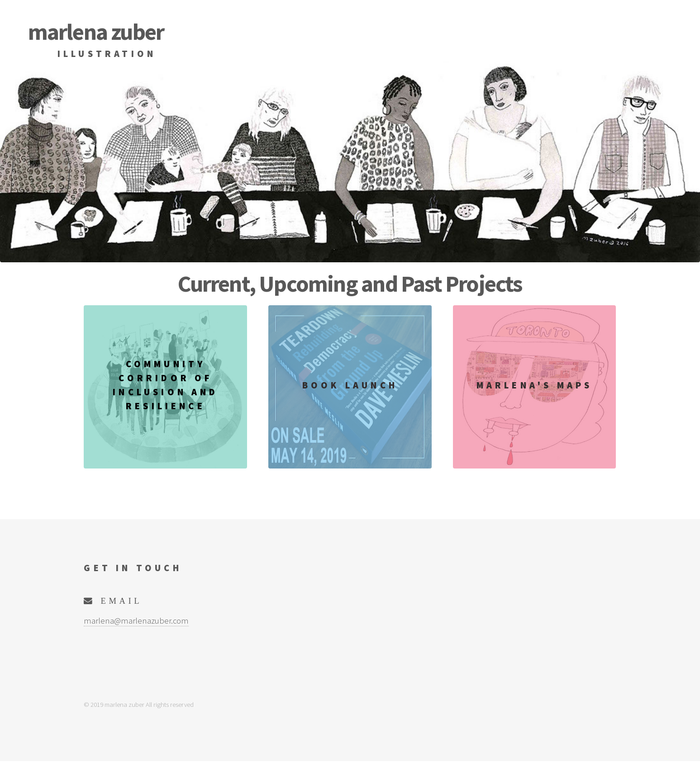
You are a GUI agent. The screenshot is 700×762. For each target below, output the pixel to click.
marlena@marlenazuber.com (136, 621)
